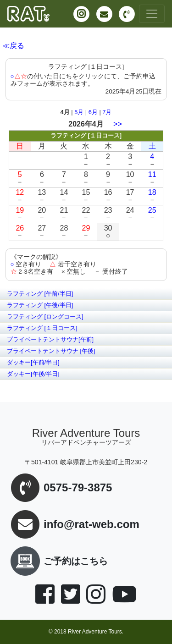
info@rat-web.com (92, 525)
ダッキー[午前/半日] (33, 362)
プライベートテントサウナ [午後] (51, 351)
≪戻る (13, 46)
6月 (93, 112)
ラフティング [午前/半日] (40, 294)
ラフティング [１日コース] (42, 328)
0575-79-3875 (78, 488)
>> (118, 124)
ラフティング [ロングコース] (45, 316)
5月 (79, 112)
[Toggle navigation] (152, 14)
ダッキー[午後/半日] (33, 374)
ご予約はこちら (57, 561)
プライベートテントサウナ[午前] (50, 339)
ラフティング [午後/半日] (40, 305)
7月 (107, 112)
